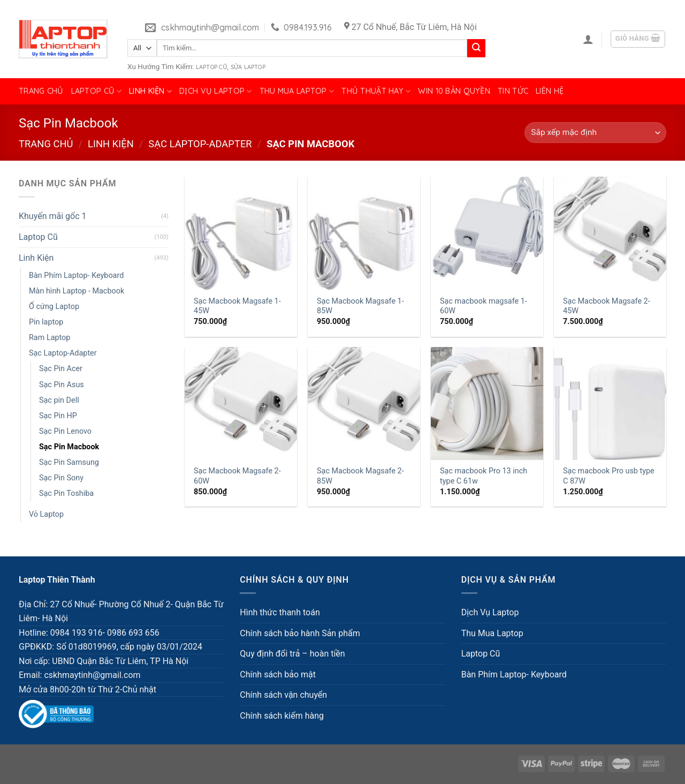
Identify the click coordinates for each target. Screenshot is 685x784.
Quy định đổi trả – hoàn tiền (292, 654)
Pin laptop (46, 322)
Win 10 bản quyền (454, 91)
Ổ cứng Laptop (54, 307)
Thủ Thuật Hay (376, 91)
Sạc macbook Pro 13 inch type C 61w (484, 476)
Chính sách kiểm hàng (282, 716)
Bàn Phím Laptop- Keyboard (76, 276)
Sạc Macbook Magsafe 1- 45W (237, 306)
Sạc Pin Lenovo (65, 431)
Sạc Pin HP (58, 416)
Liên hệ (550, 91)
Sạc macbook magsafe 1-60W (484, 306)
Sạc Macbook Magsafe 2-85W (360, 476)
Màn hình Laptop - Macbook (77, 291)
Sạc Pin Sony (61, 478)
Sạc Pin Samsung (69, 462)
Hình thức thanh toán (280, 612)
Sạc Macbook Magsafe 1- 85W (360, 306)
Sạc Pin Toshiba (66, 493)
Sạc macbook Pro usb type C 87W (609, 476)
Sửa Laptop (248, 67)
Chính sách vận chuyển (283, 695)
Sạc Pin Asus (62, 385)
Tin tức (513, 91)
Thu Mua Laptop (297, 91)
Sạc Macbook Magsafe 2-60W (237, 476)
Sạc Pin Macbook (69, 447)
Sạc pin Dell (59, 400)
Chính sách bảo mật (278, 674)
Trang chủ (41, 91)
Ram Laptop (50, 338)
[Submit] (476, 48)
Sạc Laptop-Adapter (200, 144)
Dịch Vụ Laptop (216, 91)
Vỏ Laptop (46, 514)
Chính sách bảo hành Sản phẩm (300, 633)
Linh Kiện (150, 91)
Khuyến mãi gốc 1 (52, 216)
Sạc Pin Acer (61, 369)
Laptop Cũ (212, 67)
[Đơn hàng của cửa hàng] (595, 133)
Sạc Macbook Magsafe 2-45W (607, 306)
